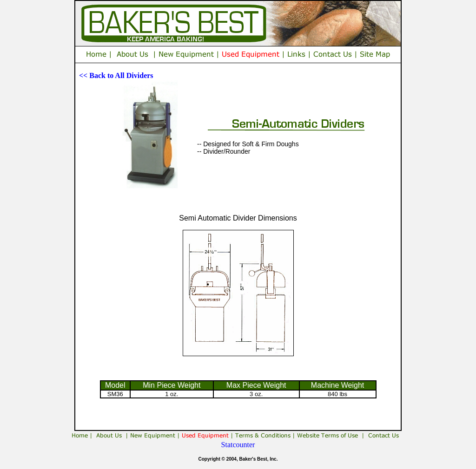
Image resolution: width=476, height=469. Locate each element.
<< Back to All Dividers (116, 75)
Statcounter (238, 445)
